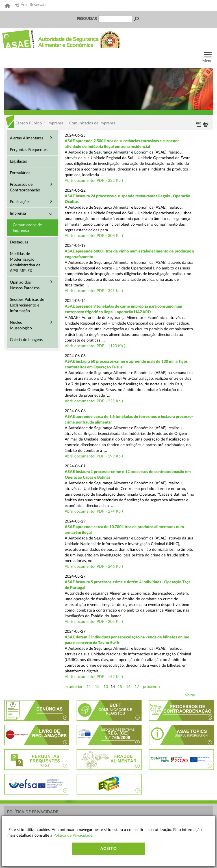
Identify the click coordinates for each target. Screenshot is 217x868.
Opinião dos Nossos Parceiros (25, 285)
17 (137, 687)
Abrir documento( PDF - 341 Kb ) (94, 291)
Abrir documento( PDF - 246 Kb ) (94, 567)
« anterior (74, 687)
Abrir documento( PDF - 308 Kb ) (94, 236)
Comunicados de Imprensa (27, 228)
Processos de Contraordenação (25, 187)
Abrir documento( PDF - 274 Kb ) (94, 511)
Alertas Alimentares (27, 138)
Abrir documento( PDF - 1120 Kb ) (95, 346)
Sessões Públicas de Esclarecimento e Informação (27, 305)
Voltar (190, 695)
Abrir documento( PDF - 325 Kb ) (94, 401)
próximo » (152, 687)
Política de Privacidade (33, 812)
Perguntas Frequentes (29, 150)
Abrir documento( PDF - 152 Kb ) (94, 677)
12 (97, 687)
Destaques (19, 242)
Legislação (19, 161)
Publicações (20, 202)
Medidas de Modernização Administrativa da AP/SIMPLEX (25, 262)
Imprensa (18, 213)
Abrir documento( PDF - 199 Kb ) (94, 456)
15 (120, 687)
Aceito (108, 849)
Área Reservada (31, 5)
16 (128, 687)
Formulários (20, 173)
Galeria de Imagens (26, 340)
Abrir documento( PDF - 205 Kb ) (94, 622)
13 (106, 687)
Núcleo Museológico (21, 325)
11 (89, 687)
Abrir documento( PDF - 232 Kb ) (94, 181)
